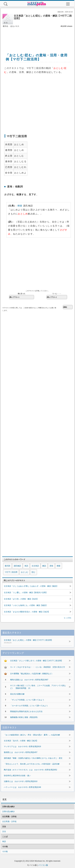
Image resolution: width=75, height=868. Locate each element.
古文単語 (35, 566)
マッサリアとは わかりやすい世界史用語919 (22, 747)
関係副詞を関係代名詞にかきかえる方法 (26, 711)
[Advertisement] (37, 37)
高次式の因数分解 (17, 694)
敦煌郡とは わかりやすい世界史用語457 (21, 752)
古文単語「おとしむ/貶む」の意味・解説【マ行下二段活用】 (34, 642)
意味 (51, 566)
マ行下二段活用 (11, 572)
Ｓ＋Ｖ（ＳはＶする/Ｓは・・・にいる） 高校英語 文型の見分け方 (38, 667)
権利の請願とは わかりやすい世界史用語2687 (29, 680)
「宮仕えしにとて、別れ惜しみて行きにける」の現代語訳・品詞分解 (32, 764)
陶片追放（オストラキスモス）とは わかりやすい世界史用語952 (30, 770)
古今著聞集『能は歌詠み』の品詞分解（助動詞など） (32, 674)
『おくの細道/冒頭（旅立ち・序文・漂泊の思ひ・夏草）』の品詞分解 (32, 735)
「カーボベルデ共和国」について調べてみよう (29, 706)
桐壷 (20, 206)
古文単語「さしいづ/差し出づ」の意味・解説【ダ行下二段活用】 (36, 661)
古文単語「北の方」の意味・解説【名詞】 (21, 741)
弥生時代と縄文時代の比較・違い (17, 776)
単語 (26, 566)
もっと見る (68, 618)
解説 (44, 566)
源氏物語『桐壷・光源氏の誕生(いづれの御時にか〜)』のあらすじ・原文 (33, 758)
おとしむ (25, 572)
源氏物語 (17, 566)
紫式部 (7, 566)
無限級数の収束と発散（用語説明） (25, 717)
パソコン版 (43, 865)
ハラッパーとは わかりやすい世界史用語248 (22, 787)
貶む (33, 572)
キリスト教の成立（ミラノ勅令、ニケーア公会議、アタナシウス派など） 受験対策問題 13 (38, 687)
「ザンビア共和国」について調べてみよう (27, 700)
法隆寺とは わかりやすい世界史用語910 (21, 781)
